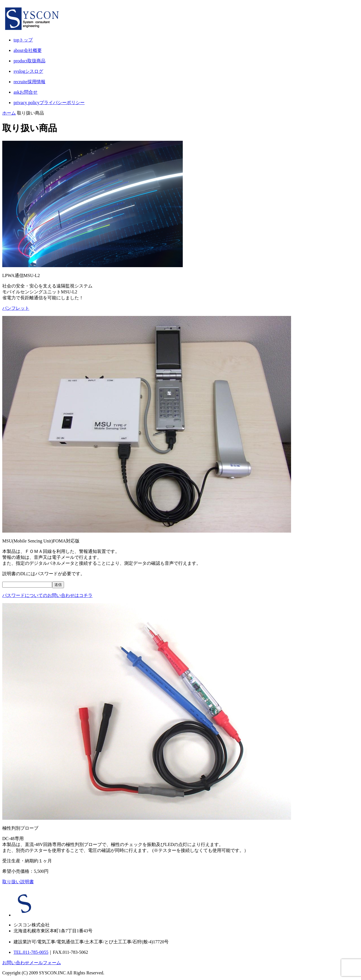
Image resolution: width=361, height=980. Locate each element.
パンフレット (16, 308)
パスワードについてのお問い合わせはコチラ (47, 595)
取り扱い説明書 (18, 882)
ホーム (9, 113)
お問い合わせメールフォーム (32, 963)
